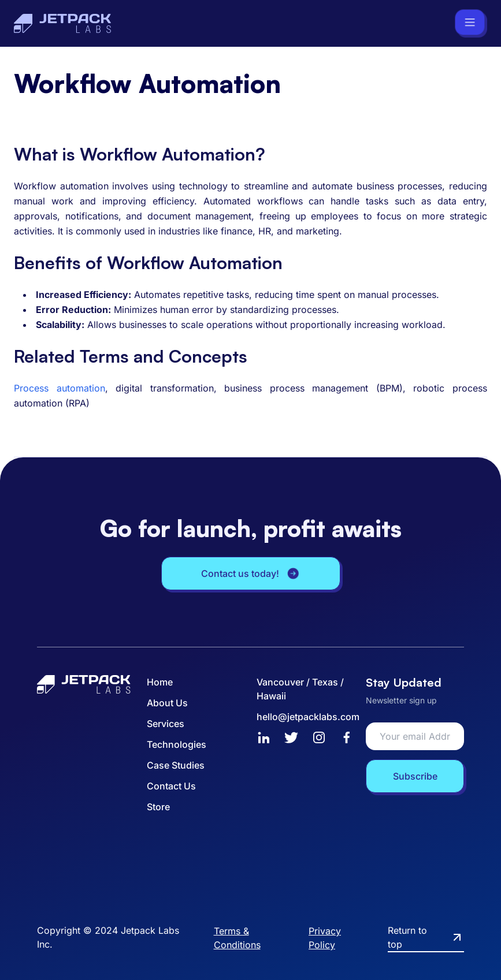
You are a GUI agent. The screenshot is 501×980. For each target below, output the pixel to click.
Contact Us (171, 786)
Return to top (426, 937)
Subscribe (415, 776)
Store (158, 807)
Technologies (177, 744)
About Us (167, 703)
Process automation (60, 388)
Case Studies (176, 765)
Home (160, 682)
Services (166, 724)
